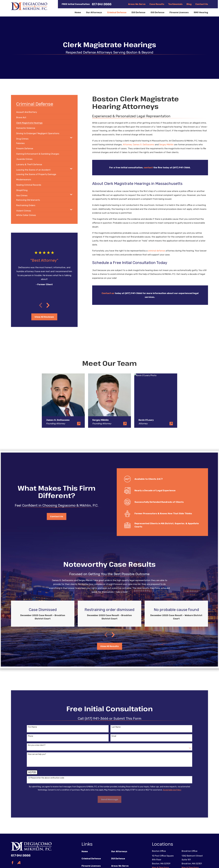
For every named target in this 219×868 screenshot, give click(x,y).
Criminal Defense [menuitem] (117, 12)
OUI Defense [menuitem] (158, 12)
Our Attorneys (119, 851)
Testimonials (175, 4)
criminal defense (157, 251)
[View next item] (48, 305)
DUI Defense (118, 859)
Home (85, 851)
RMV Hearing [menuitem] (201, 12)
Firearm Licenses (91, 866)
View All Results (109, 646)
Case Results (157, 4)
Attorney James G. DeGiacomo (139, 144)
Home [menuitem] (78, 12)
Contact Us (202, 4)
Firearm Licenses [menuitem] (179, 12)
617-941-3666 (102, 4)
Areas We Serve (137, 4)
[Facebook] (13, 863)
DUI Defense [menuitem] (138, 12)
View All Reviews (44, 317)
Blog (189, 4)
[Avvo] (19, 863)
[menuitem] (27, 111)
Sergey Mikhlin (166, 144)
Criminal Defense (91, 859)
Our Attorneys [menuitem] (94, 12)
